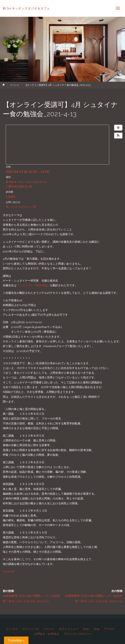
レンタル (12, 629)
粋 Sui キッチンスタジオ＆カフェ (26, 8)
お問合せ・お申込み (46, 634)
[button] (118, 136)
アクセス (109, 629)
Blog (96, 629)
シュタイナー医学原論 (33, 285)
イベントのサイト (21, 207)
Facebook (9, 571)
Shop (86, 629)
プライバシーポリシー (77, 634)
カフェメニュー (68, 629)
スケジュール (30, 629)
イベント (15, 85)
